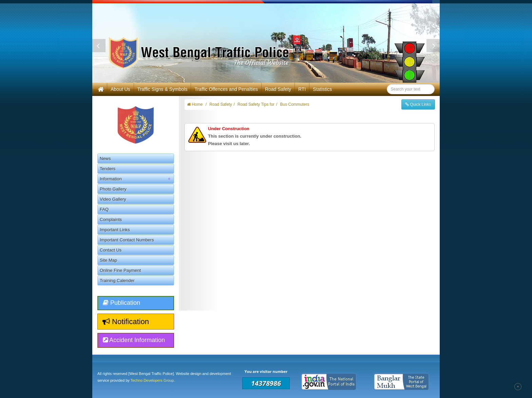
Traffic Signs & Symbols (163, 89)
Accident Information (134, 340)
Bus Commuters (294, 104)
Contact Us (111, 250)
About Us (120, 89)
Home (195, 104)
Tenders (108, 169)
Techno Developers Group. (153, 380)
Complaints (111, 220)
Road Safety (278, 89)
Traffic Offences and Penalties (226, 89)
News (105, 158)
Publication (121, 303)
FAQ (104, 209)
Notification (126, 322)
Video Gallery (113, 199)
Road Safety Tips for (256, 104)
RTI (302, 89)
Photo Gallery (113, 189)
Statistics (322, 89)
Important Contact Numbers (127, 240)
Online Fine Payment (120, 270)
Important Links (115, 230)
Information (137, 179)
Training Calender (117, 281)
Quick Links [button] (418, 104)
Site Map (108, 260)
